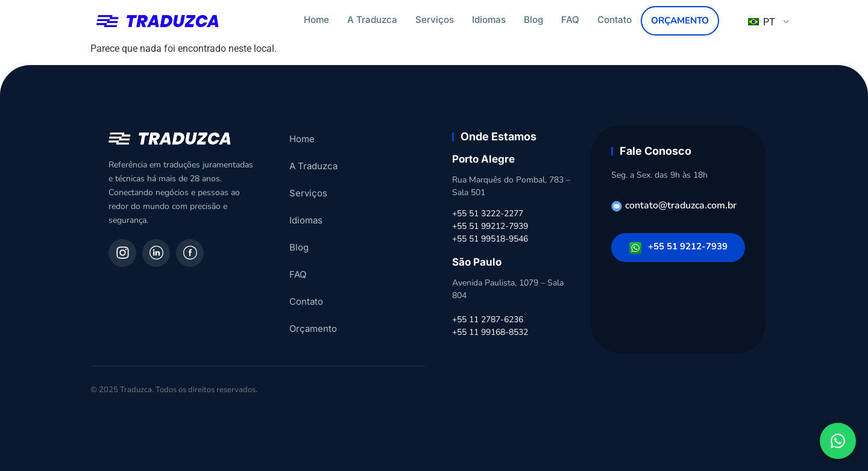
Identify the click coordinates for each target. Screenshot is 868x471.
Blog (533, 20)
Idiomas (489, 20)
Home (316, 20)
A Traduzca (372, 20)
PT (762, 22)
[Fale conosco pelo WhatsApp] (838, 441)
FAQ (570, 20)
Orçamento (680, 20)
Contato (615, 20)
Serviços (435, 20)
